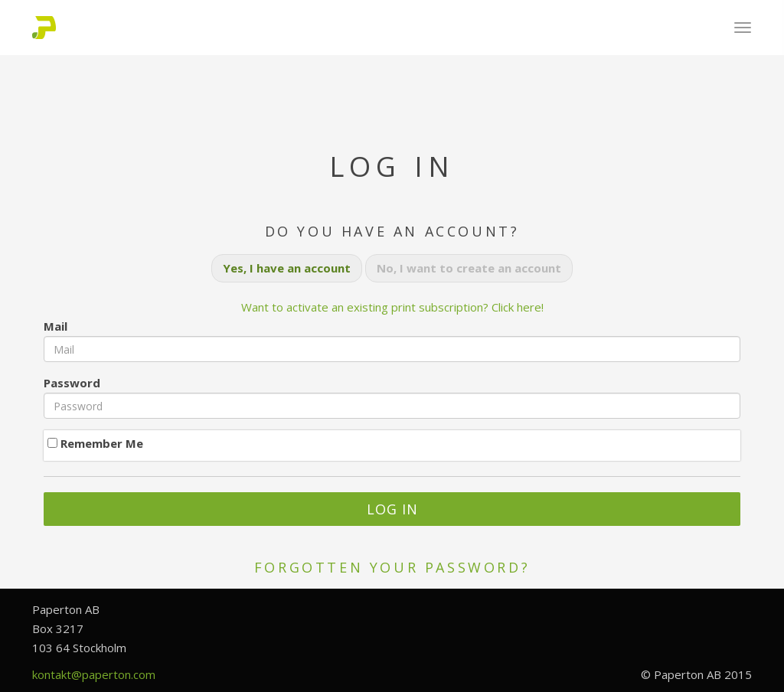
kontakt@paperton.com (94, 674)
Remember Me (95, 443)
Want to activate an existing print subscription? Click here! (392, 307)
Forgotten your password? (392, 567)
